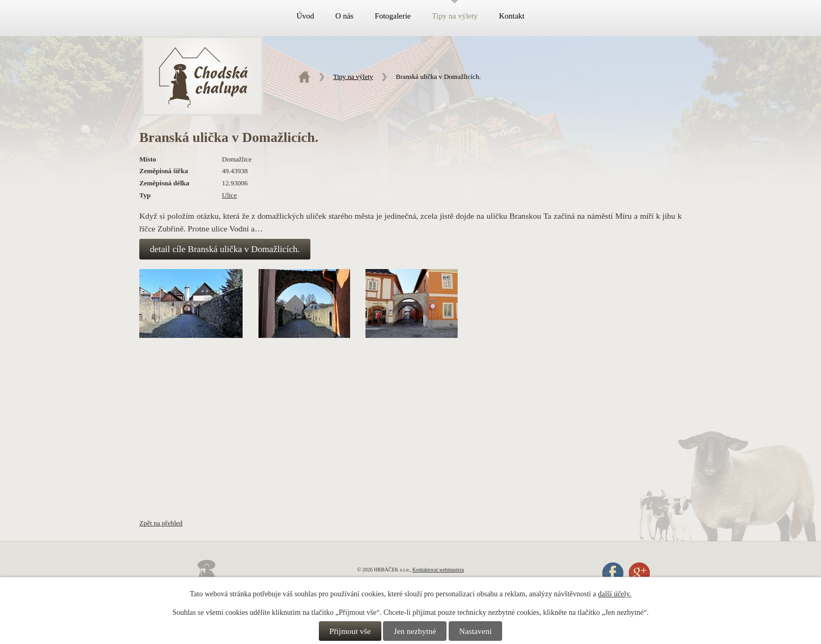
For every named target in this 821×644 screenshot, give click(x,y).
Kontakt (512, 16)
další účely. (615, 594)
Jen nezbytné (415, 631)
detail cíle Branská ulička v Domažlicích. (225, 249)
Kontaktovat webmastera (438, 570)
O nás (344, 16)
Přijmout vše (350, 631)
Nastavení (476, 631)
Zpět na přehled (161, 523)
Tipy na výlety (455, 16)
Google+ (639, 573)
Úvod (305, 16)
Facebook (613, 573)
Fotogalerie (392, 16)
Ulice (229, 195)
